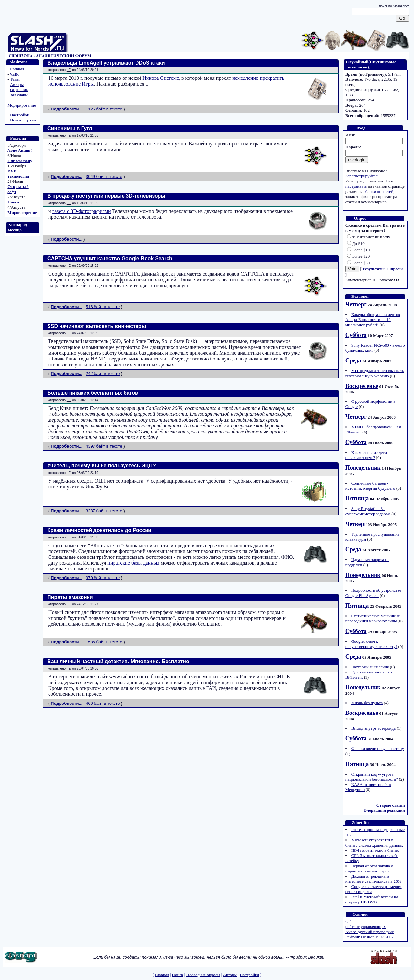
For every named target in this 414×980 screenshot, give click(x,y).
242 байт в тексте (103, 374)
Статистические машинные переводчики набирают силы (373, 618)
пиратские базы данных (133, 563)
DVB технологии (18, 174)
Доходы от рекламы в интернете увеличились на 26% (373, 879)
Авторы (17, 84)
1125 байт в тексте (104, 109)
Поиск (178, 975)
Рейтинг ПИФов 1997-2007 (370, 937)
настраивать (356, 186)
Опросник (19, 90)
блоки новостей (379, 191)
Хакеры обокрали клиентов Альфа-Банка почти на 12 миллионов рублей (373, 320)
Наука (13, 202)
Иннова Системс (161, 78)
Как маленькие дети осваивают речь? (366, 455)
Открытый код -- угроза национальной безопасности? (372, 777)
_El (69, 70)
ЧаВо (15, 74)
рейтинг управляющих (366, 927)
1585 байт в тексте (104, 642)
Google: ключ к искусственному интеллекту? (371, 644)
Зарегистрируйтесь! (364, 176)
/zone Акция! (20, 150)
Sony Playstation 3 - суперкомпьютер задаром (368, 511)
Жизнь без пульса (367, 703)
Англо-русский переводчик (370, 932)
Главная (17, 69)
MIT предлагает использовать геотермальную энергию (375, 373)
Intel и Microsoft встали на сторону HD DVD (372, 899)
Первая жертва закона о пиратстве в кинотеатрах (369, 868)
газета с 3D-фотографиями (82, 211)
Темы (15, 79)
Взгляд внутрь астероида (373, 728)
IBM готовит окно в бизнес (376, 850)
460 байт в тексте (103, 703)
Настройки (20, 115)
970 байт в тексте (103, 578)
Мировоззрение (22, 212)
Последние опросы (203, 975)
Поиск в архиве (24, 120)
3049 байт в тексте (104, 177)
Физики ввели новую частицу (378, 749)
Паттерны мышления (370, 667)
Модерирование (22, 105)
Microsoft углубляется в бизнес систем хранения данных (374, 843)
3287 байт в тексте (104, 511)
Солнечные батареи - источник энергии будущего (370, 486)
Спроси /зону (20, 161)
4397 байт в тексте (104, 446)
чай (349, 921)
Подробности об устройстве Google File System (373, 593)
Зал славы (19, 95)
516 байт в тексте (103, 307)
